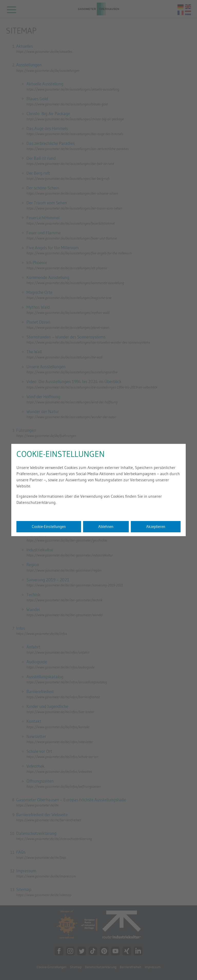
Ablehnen (106, 527)
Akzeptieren (156, 527)
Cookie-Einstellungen (49, 527)
